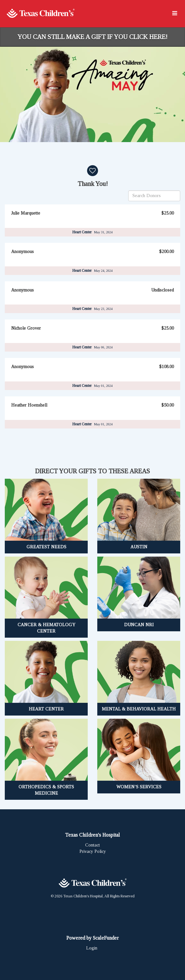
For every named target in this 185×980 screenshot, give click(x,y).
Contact (93, 845)
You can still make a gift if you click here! (93, 37)
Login (92, 948)
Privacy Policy (93, 851)
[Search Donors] (154, 196)
